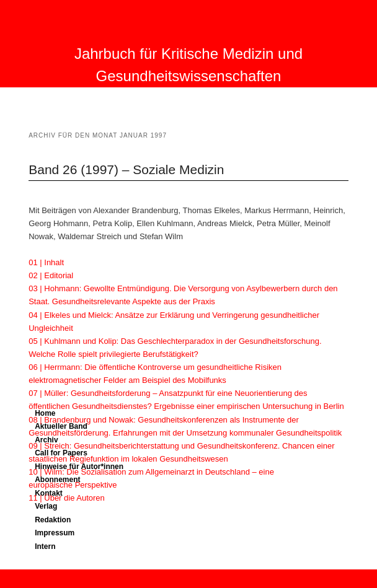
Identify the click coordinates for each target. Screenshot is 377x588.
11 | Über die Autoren (67, 498)
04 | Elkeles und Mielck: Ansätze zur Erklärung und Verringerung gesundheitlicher (174, 315)
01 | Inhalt (46, 262)
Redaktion (53, 520)
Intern (45, 546)
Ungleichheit (51, 328)
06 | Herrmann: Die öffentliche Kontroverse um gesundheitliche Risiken (155, 367)
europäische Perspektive (73, 485)
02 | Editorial (51, 275)
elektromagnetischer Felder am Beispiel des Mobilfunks (127, 380)
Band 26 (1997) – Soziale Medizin (126, 169)
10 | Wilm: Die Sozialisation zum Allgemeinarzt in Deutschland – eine (151, 472)
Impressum (55, 533)
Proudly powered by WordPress (189, 575)
